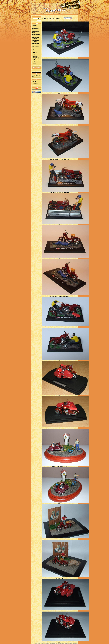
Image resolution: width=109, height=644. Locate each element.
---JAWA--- (34, 55)
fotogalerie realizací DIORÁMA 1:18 (35, 52)
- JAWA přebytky (36, 58)
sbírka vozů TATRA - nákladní (36, 32)
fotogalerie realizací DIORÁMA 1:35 (35, 47)
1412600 (37, 89)
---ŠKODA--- (34, 60)
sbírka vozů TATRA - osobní (36, 29)
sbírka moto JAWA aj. (36, 34)
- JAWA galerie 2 (36, 57)
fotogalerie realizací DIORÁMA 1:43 (35, 44)
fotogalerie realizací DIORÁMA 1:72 (35, 41)
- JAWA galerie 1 (36, 57)
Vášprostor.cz (43, 644)
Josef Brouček (62, 644)
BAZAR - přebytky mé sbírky (36, 76)
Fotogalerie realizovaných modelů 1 (52, 18)
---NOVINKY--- (34, 25)
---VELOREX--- (35, 64)
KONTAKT (34, 82)
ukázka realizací (35, 70)
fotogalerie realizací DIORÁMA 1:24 (35, 50)
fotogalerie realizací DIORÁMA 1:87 (35, 38)
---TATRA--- (34, 62)
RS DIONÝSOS (75, 644)
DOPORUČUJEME (35, 84)
